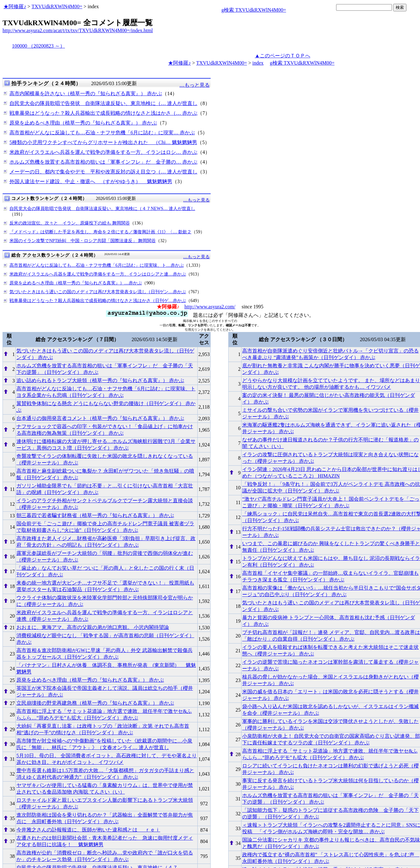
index (258, 63)
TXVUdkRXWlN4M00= (57, 6)
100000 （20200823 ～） (38, 46)
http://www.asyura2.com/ (210, 307)
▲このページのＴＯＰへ (283, 56)
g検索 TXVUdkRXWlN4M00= (254, 10)
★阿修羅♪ (15, 6)
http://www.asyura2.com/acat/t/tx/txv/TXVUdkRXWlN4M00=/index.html (78, 30)
